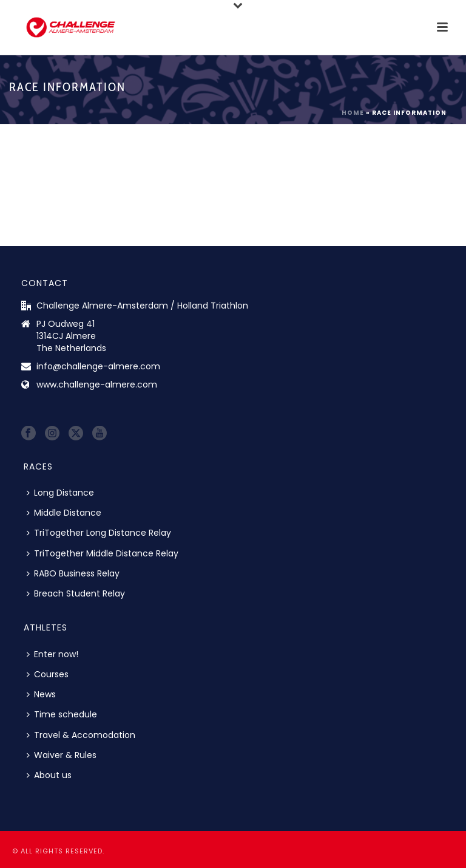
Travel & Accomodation (81, 735)
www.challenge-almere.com (97, 384)
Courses (48, 674)
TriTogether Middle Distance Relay (103, 553)
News (41, 694)
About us (49, 775)
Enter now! (52, 654)
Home (353, 113)
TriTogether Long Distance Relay (99, 533)
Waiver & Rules (62, 755)
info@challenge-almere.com (98, 366)
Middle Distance (64, 513)
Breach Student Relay (76, 593)
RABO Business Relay (73, 573)
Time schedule (62, 714)
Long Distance (60, 493)
